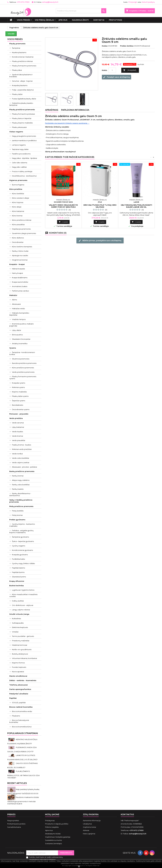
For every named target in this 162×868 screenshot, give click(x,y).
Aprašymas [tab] (52, 110)
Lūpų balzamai (18, 427)
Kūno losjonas (18, 202)
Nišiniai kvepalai (18, 269)
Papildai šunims (18, 572)
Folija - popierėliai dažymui (23, 90)
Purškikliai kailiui (18, 559)
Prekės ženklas (127, 46)
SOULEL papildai (19, 703)
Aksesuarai (16, 304)
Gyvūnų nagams (19, 546)
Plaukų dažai (17, 94)
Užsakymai (87, 824)
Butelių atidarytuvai (20, 654)
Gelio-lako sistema (20, 163)
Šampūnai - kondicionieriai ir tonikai (22, 353)
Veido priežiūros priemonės (23, 372)
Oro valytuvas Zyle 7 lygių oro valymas (100, 206)
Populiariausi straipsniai (23, 733)
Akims (14, 300)
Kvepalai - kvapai (17, 264)
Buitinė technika (17, 586)
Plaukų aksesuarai (19, 127)
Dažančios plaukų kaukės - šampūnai (21, 104)
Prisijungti (133, 2)
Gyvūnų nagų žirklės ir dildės (23, 563)
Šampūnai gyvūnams (20, 537)
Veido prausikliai (19, 440)
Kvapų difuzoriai (17, 581)
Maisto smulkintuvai (18, 676)
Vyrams (13, 348)
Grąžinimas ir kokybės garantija (58, 837)
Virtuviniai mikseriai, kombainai (24, 658)
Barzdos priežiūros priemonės (24, 363)
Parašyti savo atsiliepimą (116, 77)
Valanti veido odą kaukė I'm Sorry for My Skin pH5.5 (63, 206)
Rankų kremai (18, 476)
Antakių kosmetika (20, 343)
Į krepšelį (130, 70)
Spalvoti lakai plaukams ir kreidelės (21, 76)
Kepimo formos (18, 663)
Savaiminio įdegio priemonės (24, 233)
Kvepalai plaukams (20, 85)
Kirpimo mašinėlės (19, 392)
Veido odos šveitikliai (20, 458)
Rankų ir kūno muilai (20, 251)
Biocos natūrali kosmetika (21, 707)
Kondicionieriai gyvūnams (22, 550)
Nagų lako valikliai (19, 167)
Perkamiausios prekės (16, 824)
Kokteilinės (16, 619)
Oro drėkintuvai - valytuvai (23, 605)
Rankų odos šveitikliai (21, 485)
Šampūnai (16, 48)
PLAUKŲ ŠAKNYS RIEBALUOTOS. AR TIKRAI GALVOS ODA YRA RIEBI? (23, 774)
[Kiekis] (112, 70)
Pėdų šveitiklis (18, 511)
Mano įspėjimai (89, 834)
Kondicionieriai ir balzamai (23, 57)
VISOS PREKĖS (24, 20)
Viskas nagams (16, 132)
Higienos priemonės (18, 180)
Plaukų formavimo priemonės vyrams (23, 377)
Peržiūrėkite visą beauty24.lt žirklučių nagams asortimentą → (67, 123)
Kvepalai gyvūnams (20, 555)
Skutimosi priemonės (21, 359)
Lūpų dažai (16, 330)
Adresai (86, 830)
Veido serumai (18, 423)
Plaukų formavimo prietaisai (23, 114)
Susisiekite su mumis (53, 840)
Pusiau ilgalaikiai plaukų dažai (24, 99)
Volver (11, 34)
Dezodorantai (18, 242)
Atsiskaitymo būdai (53, 834)
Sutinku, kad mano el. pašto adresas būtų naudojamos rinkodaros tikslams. (46, 858)
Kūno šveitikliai (18, 194)
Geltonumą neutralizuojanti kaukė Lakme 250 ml (136, 206)
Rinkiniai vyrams (18, 387)
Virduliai (15, 632)
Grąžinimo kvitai (89, 827)
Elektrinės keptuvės (20, 627)
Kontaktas (127, 815)
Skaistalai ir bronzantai (21, 339)
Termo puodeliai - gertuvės (23, 636)
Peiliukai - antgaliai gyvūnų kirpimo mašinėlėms (21, 531)
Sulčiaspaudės (18, 623)
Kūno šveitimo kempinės (22, 247)
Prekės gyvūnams (17, 520)
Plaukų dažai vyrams (20, 396)
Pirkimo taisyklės (52, 827)
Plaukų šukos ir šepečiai (22, 118)
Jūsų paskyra (91, 815)
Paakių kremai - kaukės (21, 445)
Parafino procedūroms (21, 154)
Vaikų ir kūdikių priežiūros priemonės (21, 501)
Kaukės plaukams (19, 52)
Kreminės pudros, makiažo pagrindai (21, 325)
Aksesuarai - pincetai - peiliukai (24, 467)
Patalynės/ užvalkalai (19, 694)
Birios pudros (17, 335)
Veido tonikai (17, 454)
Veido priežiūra (16, 418)
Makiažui (13, 295)
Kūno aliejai (17, 207)
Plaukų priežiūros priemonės (22, 110)
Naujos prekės (13, 821)
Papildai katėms (18, 568)
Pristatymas (115, 20)
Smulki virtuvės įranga (19, 614)
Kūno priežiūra (16, 189)
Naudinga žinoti (80, 20)
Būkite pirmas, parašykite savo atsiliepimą (100, 241)
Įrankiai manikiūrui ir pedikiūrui (24, 140)
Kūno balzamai (18, 211)
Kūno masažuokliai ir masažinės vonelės (23, 595)
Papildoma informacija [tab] (75, 110)
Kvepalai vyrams (19, 383)
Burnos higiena (18, 185)
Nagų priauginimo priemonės (24, 136)
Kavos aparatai (18, 672)
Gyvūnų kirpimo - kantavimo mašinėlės (22, 525)
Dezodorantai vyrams (21, 409)
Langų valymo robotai (21, 610)
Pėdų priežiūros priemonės (21, 506)
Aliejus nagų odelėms (21, 480)
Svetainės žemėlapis (53, 843)
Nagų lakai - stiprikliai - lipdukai (24, 158)
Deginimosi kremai (20, 260)
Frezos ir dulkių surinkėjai (22, 171)
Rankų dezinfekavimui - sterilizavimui (20, 494)
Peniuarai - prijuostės (19, 414)
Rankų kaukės (18, 489)
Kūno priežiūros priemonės (23, 368)
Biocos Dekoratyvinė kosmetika (19, 721)
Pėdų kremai (17, 515)
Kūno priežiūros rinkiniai (22, 220)
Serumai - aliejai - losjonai (22, 81)
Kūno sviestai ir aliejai (20, 198)
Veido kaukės (17, 432)
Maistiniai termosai (20, 645)
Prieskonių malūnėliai (21, 641)
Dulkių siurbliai (18, 601)
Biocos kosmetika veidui (22, 711)
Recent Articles (17, 783)
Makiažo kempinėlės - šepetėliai (20, 314)
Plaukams (16, 716)
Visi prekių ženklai (44, 20)
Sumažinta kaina (14, 827)
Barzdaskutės (18, 405)
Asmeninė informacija (92, 821)
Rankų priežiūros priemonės (22, 471)
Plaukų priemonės (17, 44)
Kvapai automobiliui (20, 282)
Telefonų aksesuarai (19, 685)
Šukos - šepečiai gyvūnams (23, 541)
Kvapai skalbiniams (20, 278)
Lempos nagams (19, 145)
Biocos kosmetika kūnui (22, 727)
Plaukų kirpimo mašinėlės (22, 123)
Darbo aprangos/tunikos (20, 689)
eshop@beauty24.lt (50, 2)
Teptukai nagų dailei (20, 149)
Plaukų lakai (17, 70)
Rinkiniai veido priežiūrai (22, 449)
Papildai (13, 698)
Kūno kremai (17, 216)
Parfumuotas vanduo (20, 291)
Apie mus (63, 20)
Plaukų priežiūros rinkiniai (22, 61)
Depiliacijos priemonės (21, 229)
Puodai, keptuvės (19, 667)
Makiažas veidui (18, 308)
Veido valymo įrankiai (21, 462)
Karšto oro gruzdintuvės (22, 649)
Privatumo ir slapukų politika (57, 824)
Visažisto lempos (19, 319)
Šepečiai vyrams (19, 401)
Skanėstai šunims (19, 577)
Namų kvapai (17, 273)
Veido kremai (17, 436)
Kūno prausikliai (18, 224)
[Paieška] (81, 11)
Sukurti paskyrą (148, 2)
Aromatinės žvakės (20, 286)
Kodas (105, 46)
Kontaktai (99, 20)
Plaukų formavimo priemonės (24, 66)
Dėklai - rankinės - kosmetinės (23, 680)
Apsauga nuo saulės (20, 255)
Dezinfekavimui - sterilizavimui (24, 176)
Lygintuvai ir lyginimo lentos (23, 590)
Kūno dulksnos (18, 238)
